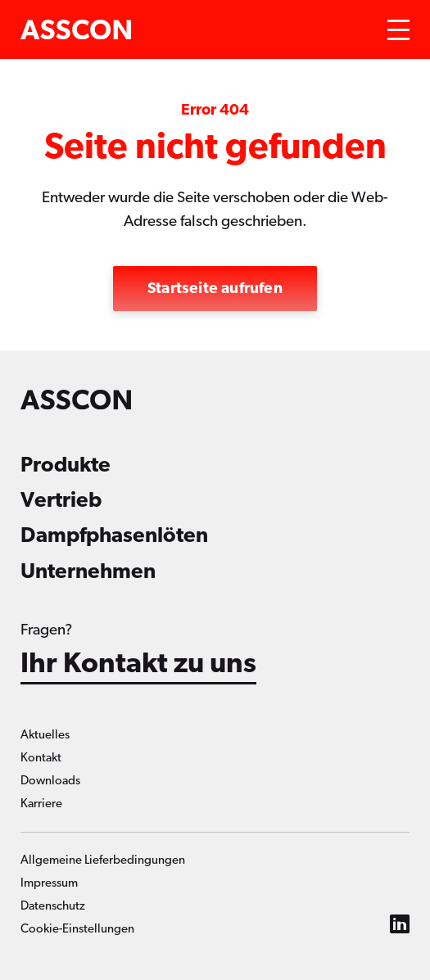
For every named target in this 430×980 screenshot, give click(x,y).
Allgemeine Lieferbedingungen (103, 860)
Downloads (50, 781)
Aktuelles (45, 735)
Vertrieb (61, 500)
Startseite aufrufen (215, 289)
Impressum (49, 883)
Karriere (41, 804)
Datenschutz (53, 906)
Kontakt (41, 758)
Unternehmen (88, 571)
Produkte (66, 465)
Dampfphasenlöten (114, 535)
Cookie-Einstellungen (77, 929)
